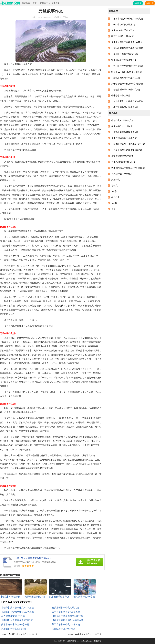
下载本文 (66, 17)
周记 (113, 209)
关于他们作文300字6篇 (122, 126)
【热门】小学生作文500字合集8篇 (127, 66)
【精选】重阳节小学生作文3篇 (126, 90)
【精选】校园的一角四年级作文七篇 (128, 144)
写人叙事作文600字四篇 (13, 616)
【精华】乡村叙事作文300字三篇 (17, 608)
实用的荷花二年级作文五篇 (124, 60)
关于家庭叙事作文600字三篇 (15, 624)
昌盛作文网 (72, 641)
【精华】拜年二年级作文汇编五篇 (127, 101)
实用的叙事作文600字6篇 (14, 629)
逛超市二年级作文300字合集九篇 (127, 72)
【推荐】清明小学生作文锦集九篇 (127, 19)
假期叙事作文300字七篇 (64, 629)
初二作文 (116, 197)
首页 (35, 3)
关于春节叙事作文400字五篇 (66, 612)
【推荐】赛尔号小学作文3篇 (125, 107)
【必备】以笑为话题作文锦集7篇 (127, 150)
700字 (114, 191)
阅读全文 (58, 17)
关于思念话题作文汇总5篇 (124, 162)
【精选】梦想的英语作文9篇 (125, 132)
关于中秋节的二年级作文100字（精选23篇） (128, 42)
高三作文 (116, 180)
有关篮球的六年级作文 (122, 174)
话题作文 (44, 3)
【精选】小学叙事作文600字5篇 (68, 616)
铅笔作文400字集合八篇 (122, 120)
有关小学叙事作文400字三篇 (88, 634)
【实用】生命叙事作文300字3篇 (17, 620)
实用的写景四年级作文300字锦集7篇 (128, 168)
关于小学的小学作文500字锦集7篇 (127, 84)
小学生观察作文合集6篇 (122, 156)
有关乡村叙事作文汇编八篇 (65, 608)
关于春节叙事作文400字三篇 (66, 624)
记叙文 (114, 186)
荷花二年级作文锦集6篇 (122, 36)
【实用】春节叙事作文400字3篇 (23, 634)
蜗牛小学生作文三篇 (121, 96)
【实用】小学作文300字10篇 (125, 54)
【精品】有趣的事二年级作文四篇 (127, 48)
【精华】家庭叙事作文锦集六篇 (68, 620)
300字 (114, 203)
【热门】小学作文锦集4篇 (124, 25)
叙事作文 (56, 3)
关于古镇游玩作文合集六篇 (124, 138)
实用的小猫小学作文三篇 (123, 30)
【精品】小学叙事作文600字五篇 (17, 612)
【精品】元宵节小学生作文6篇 (126, 78)
